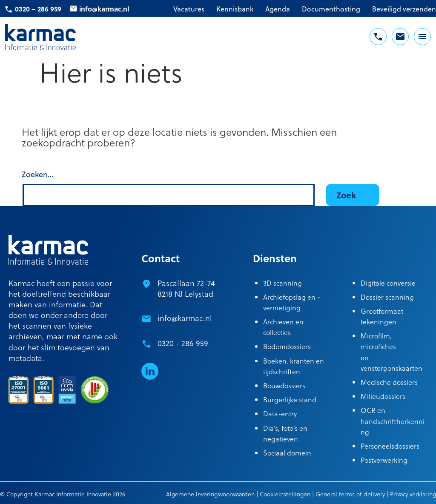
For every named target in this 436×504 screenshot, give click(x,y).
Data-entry (280, 414)
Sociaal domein (287, 453)
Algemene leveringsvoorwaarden (210, 494)
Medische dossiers (389, 382)
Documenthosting (331, 9)
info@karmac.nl (104, 9)
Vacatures (189, 9)
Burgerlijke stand (290, 399)
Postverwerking (384, 460)
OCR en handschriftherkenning (393, 421)
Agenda (278, 9)
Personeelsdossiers (390, 446)
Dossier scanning (387, 297)
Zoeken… (38, 174)
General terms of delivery (350, 494)
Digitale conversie (388, 283)
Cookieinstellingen (285, 494)
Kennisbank (235, 9)
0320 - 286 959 (183, 343)
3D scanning (283, 283)
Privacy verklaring (413, 494)
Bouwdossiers (284, 385)
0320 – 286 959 (38, 9)
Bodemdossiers (287, 346)
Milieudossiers (383, 396)
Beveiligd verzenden (404, 9)
